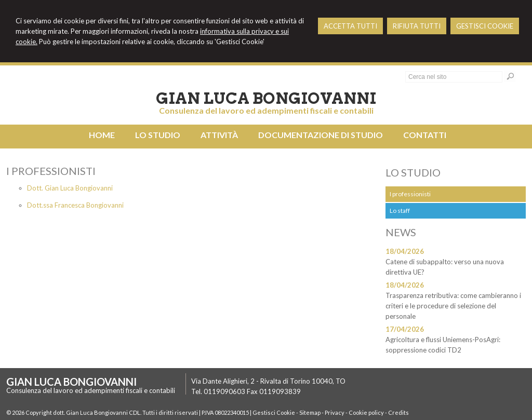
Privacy (335, 412)
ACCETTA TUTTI (350, 26)
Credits (398, 412)
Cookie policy (366, 412)
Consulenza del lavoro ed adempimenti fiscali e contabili (266, 110)
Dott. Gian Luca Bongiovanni (70, 188)
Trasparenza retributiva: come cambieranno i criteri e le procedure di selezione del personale (453, 306)
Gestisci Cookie (274, 412)
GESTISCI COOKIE (485, 26)
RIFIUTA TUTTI (417, 26)
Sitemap (310, 412)
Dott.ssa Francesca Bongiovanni (75, 205)
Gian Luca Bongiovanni (266, 98)
